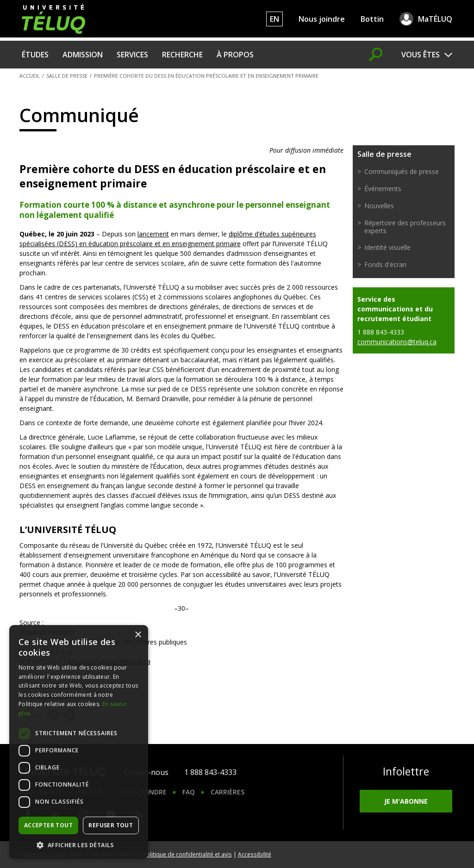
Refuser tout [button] (111, 825)
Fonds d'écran (385, 264)
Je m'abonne (406, 801)
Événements (383, 189)
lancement (153, 234)
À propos (235, 55)
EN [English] (274, 19)
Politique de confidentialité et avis (187, 854)
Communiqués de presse (402, 171)
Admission (83, 55)
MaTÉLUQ (435, 19)
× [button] (138, 635)
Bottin (372, 19)
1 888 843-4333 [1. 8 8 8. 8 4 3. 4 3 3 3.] (210, 772)
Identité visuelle (387, 247)
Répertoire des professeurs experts (405, 227)
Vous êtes (421, 55)
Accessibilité (255, 854)
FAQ (189, 792)
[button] (79, 845)
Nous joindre (322, 19)
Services (132, 55)
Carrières (228, 792)
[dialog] (79, 742)
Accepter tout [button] (48, 825)
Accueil (30, 76)
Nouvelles (379, 206)
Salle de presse (67, 76)
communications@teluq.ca (397, 342)
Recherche (182, 55)
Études (35, 55)
